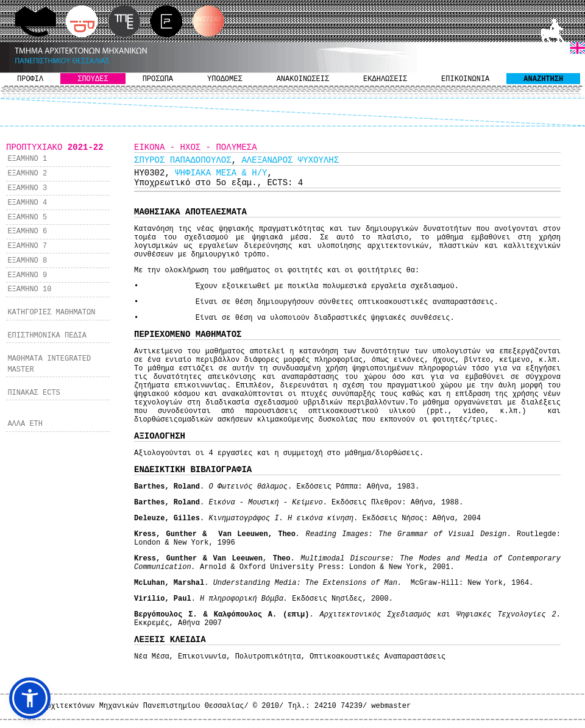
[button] (30, 698)
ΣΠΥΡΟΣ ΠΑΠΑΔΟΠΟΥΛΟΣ (183, 160)
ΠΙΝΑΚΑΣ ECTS (34, 393)
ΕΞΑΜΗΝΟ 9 (27, 275)
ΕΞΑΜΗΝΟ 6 (27, 231)
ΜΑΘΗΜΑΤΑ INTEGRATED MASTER (49, 364)
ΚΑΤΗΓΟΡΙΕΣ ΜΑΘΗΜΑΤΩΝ (51, 313)
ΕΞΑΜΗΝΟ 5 (27, 217)
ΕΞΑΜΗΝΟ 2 (27, 174)
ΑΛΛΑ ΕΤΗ (25, 424)
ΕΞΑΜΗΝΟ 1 (27, 159)
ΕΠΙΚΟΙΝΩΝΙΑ (465, 79)
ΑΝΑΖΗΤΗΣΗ (543, 79)
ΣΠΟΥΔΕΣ (93, 79)
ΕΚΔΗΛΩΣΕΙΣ (385, 79)
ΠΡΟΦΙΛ (30, 79)
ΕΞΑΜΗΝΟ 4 (27, 203)
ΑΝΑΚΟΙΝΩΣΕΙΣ (303, 79)
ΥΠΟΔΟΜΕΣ (225, 79)
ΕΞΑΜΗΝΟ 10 (29, 289)
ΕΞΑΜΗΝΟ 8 (27, 261)
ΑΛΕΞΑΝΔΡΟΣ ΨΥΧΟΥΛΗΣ (290, 160)
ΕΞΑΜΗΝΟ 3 (27, 188)
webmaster (391, 706)
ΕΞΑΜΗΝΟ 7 (27, 246)
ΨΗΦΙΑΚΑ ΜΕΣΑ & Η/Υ (221, 173)
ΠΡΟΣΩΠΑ (158, 79)
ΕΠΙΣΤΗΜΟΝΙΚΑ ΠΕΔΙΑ (47, 336)
